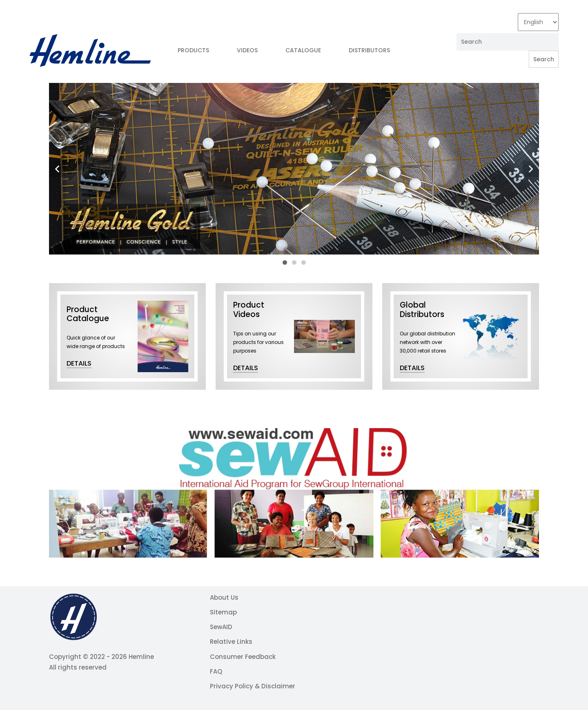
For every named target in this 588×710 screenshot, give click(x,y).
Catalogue (303, 50)
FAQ (216, 671)
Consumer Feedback (243, 657)
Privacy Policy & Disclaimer (253, 686)
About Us (224, 597)
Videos (247, 50)
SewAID (221, 627)
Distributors (369, 50)
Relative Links (231, 642)
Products (193, 50)
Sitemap (223, 612)
